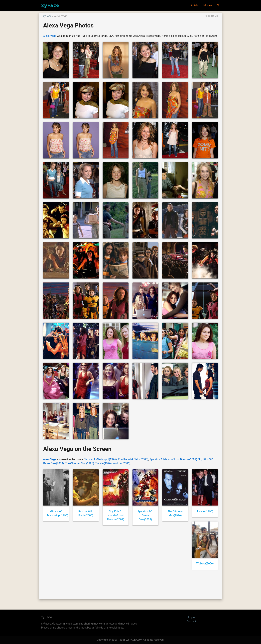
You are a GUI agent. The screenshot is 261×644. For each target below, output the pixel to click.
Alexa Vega (50, 36)
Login (191, 617)
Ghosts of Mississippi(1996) (100, 459)
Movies (208, 5)
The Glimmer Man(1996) (80, 463)
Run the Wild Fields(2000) (133, 459)
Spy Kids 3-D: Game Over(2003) (145, 515)
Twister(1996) (103, 463)
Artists (195, 5)
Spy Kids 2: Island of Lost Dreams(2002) (173, 459)
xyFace (47, 16)
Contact (191, 621)
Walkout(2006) (122, 463)
